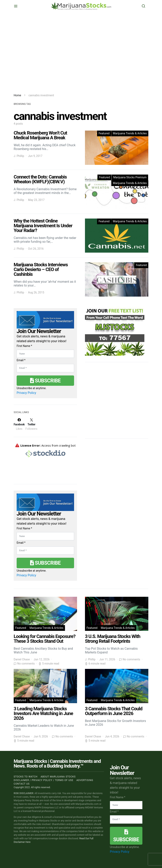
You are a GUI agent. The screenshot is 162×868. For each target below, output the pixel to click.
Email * (21, 360)
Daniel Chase (22, 659)
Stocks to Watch (26, 777)
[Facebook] (19, 424)
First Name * (24, 346)
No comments (26, 664)
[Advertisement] (81, 53)
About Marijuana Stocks (58, 777)
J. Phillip (19, 156)
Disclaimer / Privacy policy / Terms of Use (43, 780)
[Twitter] (31, 424)
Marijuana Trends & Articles (130, 133)
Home (17, 95)
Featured (104, 133)
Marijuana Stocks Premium (130, 177)
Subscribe (45, 381)
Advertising (85, 780)
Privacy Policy (26, 393)
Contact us (22, 784)
